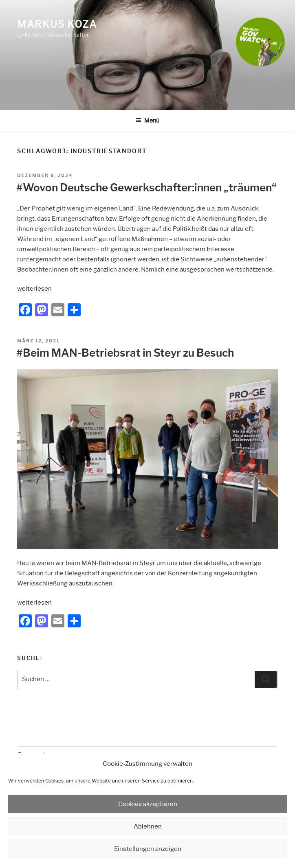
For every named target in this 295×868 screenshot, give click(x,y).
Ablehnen (148, 826)
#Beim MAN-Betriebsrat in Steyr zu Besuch (125, 353)
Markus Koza (57, 24)
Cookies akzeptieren (148, 804)
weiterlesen (34, 289)
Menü (147, 121)
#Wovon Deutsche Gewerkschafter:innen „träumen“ (146, 188)
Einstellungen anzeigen (148, 849)
